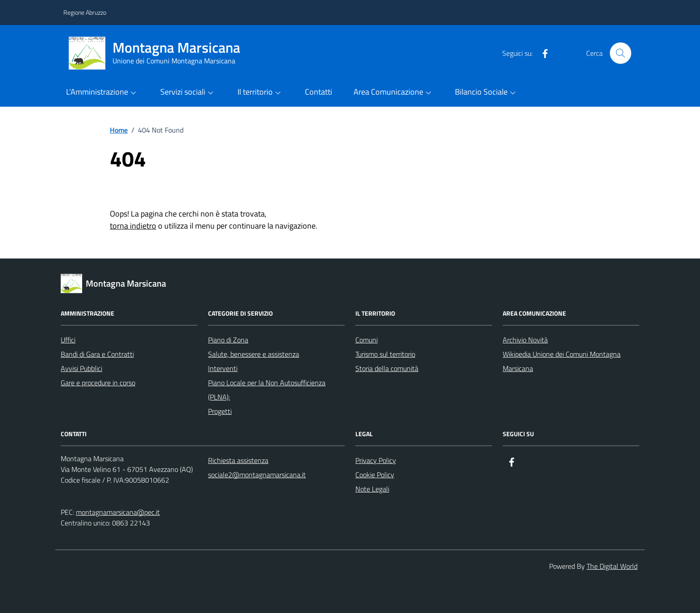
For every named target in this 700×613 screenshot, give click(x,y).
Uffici (68, 340)
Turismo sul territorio (385, 354)
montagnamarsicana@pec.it (118, 512)
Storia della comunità (387, 368)
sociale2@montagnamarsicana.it (257, 475)
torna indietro (133, 226)
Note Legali (372, 489)
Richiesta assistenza (238, 460)
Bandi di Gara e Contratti (97, 354)
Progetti (220, 411)
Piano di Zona (228, 340)
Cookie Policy (375, 475)
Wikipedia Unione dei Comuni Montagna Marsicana (562, 361)
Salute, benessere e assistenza (254, 354)
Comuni (367, 340)
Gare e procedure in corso (98, 383)
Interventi (223, 368)
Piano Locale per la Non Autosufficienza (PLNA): (267, 390)
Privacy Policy (376, 460)
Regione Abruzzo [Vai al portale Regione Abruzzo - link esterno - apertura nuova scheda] (85, 12)
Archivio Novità (525, 340)
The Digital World (612, 566)
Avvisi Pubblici (81, 368)
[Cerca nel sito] (621, 53)
